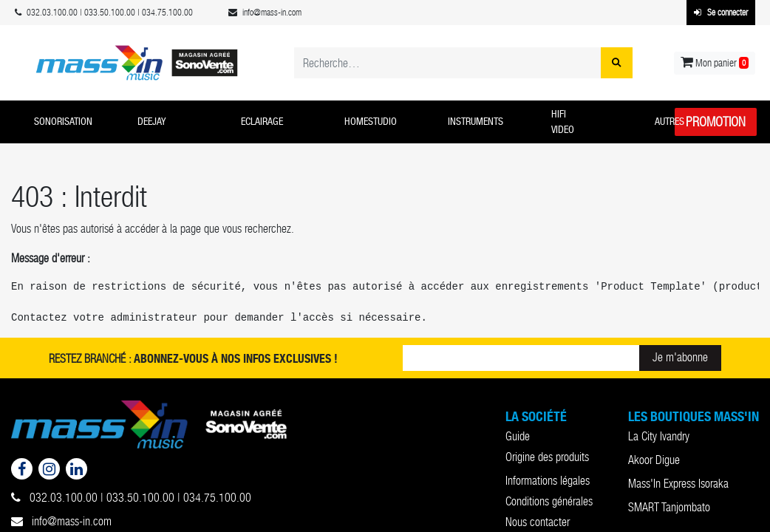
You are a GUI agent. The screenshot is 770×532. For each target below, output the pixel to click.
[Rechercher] (617, 63)
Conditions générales (549, 501)
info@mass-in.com (61, 521)
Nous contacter (538, 522)
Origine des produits (547, 457)
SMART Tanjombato (669, 507)
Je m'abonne (680, 357)
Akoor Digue (654, 460)
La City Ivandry (659, 436)
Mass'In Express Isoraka (678, 484)
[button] (75, 122)
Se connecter (721, 13)
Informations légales (548, 481)
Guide (518, 436)
